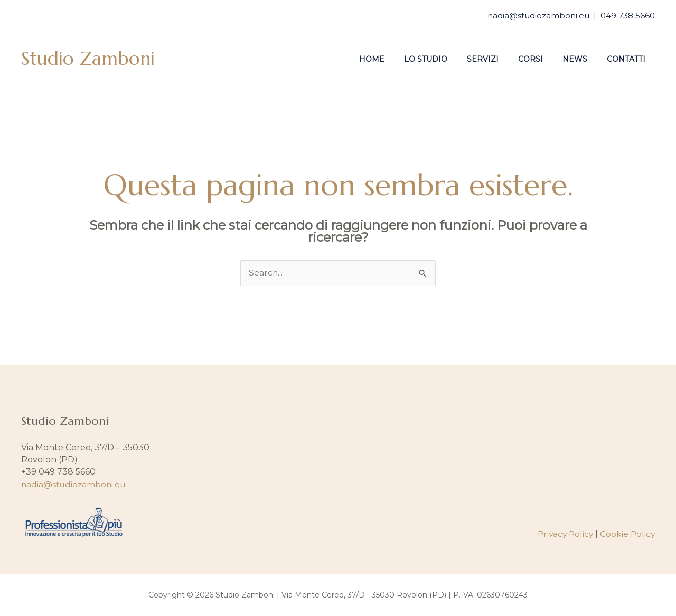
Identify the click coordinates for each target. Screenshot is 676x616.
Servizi (499, 59)
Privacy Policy (563, 534)
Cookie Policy (627, 534)
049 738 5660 (628, 16)
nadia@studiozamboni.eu (538, 16)
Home (398, 59)
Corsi (542, 59)
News (582, 59)
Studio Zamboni (88, 59)
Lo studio (447, 59)
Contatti (628, 59)
